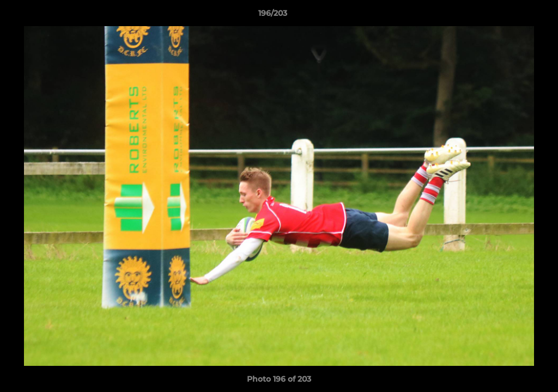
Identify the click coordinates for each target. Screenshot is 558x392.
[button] (512, 16)
